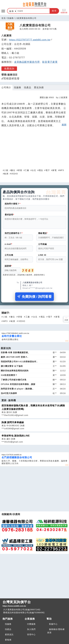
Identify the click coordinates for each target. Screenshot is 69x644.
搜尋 (54, 11)
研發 (20, 170)
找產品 (28, 87)
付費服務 (31, 624)
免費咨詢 (9, 69)
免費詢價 (64, 11)
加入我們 (31, 629)
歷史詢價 (39, 87)
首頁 (4, 18)
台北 (34, 170)
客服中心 (53, 624)
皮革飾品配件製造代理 (27, 62)
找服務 (10, 18)
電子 (48, 170)
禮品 (41, 170)
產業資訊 (9, 635)
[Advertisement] (35, 149)
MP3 (62, 170)
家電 (55, 170)
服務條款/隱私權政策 (56, 631)
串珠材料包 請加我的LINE (16, 437)
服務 (12, 11)
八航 (6, 170)
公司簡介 (6, 87)
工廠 (27, 170)
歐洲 (6, 174)
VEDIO (15, 174)
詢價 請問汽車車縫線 (13, 424)
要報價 (8, 640)
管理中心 (31, 635)
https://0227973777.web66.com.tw (31, 40)
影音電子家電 (50, 62)
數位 (13, 170)
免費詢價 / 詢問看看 (34, 298)
